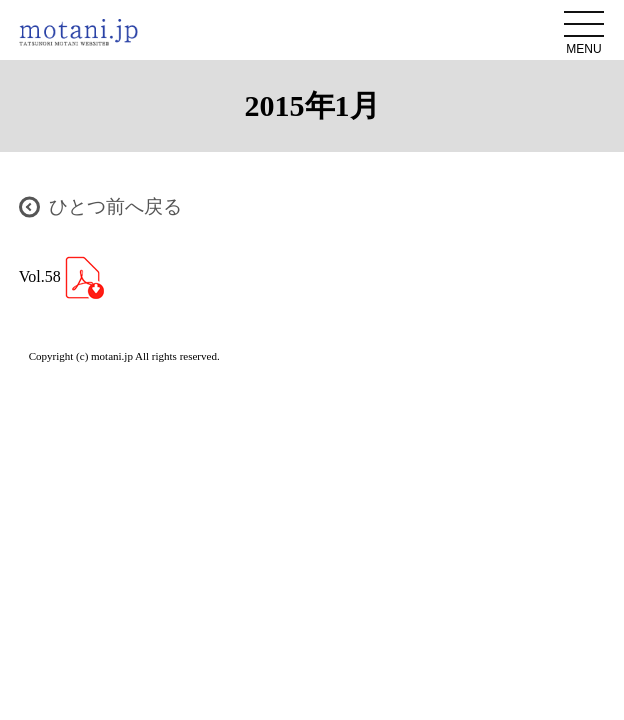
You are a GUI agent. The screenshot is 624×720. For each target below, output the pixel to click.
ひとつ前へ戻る (115, 206)
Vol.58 (61, 276)
